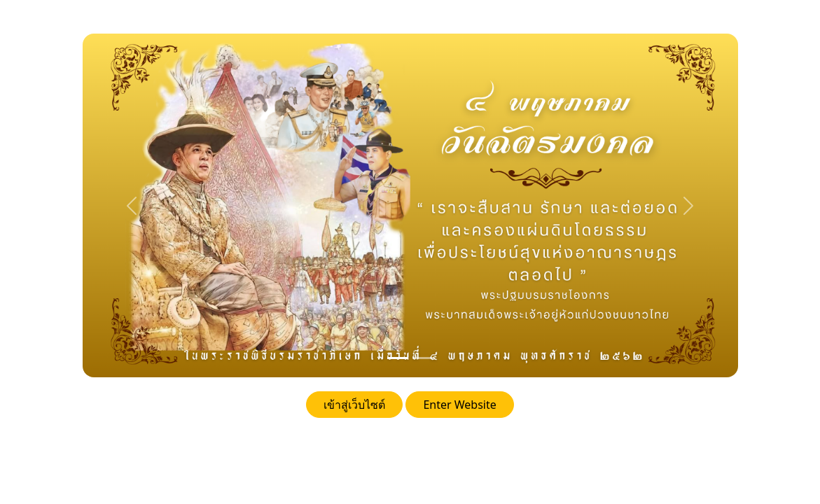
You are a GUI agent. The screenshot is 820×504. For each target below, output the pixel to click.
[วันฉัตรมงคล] (398, 358)
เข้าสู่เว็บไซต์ (354, 405)
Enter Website (459, 405)
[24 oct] (423, 358)
